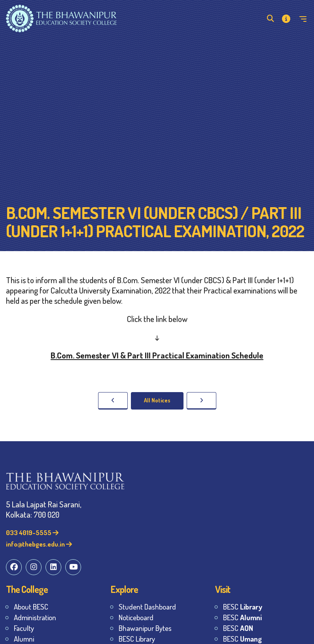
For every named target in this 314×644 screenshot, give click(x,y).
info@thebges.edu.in (39, 544)
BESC (243, 607)
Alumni (24, 639)
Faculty (24, 628)
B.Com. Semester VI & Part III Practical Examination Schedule (157, 355)
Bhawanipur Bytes (145, 628)
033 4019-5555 (32, 533)
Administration (35, 617)
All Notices (157, 400)
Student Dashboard (147, 607)
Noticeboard (136, 617)
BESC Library (137, 639)
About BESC (31, 607)
